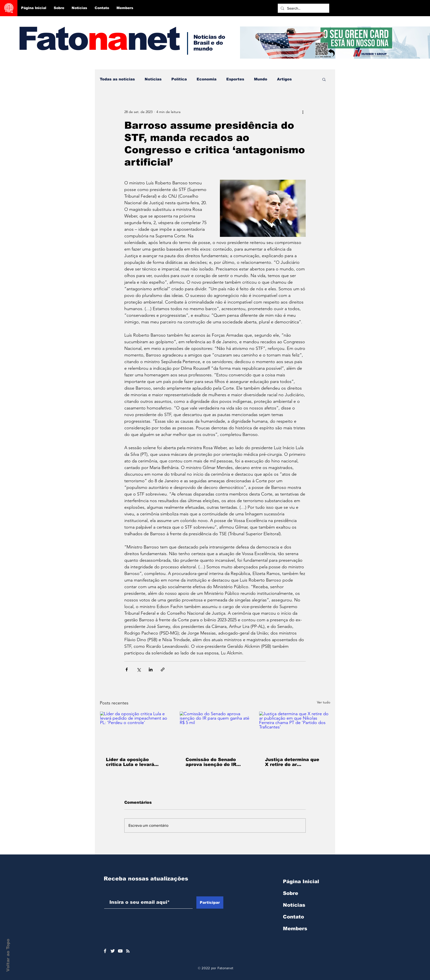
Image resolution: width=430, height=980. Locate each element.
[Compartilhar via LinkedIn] (151, 669)
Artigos (284, 79)
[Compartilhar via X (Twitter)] (139, 669)
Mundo (261, 79)
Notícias (153, 79)
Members (295, 929)
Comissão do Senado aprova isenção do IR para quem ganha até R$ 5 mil (215, 762)
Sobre (291, 893)
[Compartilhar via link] (163, 669)
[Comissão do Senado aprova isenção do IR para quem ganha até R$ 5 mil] (215, 731)
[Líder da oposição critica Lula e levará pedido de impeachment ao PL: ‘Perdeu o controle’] (135, 731)
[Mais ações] (303, 112)
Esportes (235, 79)
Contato (293, 917)
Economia (207, 79)
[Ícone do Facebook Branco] (105, 951)
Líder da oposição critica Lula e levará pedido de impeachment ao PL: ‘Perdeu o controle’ (135, 762)
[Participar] (210, 903)
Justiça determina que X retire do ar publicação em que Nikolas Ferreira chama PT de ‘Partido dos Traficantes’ (293, 762)
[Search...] (303, 8)
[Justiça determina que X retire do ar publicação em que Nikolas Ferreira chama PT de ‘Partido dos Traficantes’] (295, 731)
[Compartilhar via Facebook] (127, 669)
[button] (324, 79)
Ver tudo (324, 702)
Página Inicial (301, 881)
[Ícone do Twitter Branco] (113, 951)
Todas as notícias (117, 79)
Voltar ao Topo (8, 955)
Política (179, 79)
